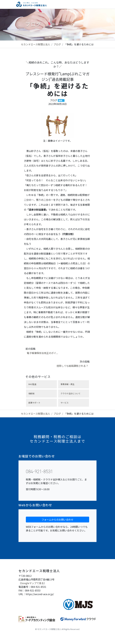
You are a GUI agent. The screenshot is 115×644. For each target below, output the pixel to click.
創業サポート (34, 403)
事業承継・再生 (68, 384)
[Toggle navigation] (97, 4)
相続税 (31, 393)
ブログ (57, 44)
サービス (65, 403)
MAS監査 (32, 384)
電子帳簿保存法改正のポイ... (42, 353)
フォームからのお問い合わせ (57, 520)
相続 (60, 100)
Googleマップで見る (32, 583)
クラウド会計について (70, 393)
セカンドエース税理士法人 (36, 44)
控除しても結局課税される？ (72, 366)
